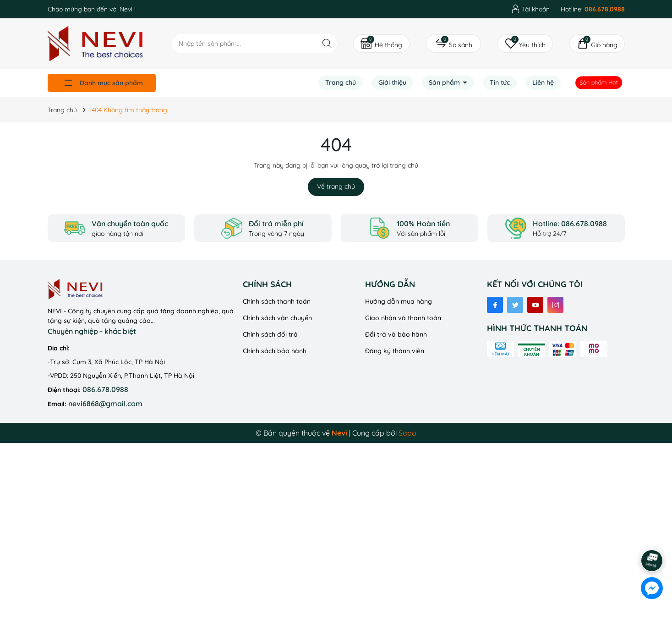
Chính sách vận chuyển (277, 318)
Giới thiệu (392, 82)
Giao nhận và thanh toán (403, 318)
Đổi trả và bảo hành (396, 334)
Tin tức (500, 82)
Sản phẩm (445, 82)
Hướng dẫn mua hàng (399, 301)
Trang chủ (341, 82)
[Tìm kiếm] (327, 43)
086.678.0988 (105, 389)
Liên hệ (543, 82)
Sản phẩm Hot (599, 82)
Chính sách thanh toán (277, 301)
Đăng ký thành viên (395, 351)
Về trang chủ (336, 186)
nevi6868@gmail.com (105, 404)
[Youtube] (535, 305)
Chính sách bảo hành (275, 351)
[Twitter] (515, 305)
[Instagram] (555, 305)
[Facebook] (495, 305)
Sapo (407, 433)
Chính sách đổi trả (270, 334)
